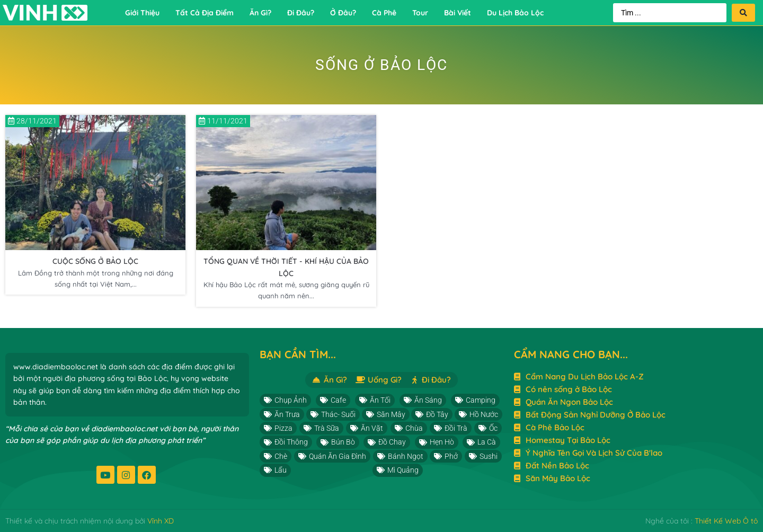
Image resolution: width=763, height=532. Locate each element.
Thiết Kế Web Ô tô (726, 521)
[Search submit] (743, 13)
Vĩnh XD (161, 521)
